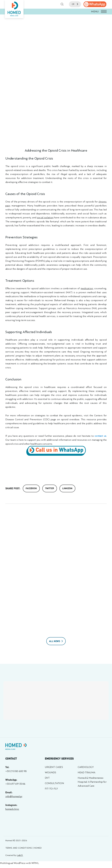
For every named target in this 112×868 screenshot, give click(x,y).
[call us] (95, 4)
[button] (56, 12)
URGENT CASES (54, 767)
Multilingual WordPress (13, 863)
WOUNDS (51, 773)
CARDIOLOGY (86, 767)
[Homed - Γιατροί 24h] (16, 747)
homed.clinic (12, 809)
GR (75, 4)
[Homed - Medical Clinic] (14, 9)
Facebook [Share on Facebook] (31, 488)
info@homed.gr (14, 796)
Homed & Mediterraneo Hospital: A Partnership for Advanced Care (92, 782)
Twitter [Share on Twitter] (50, 488)
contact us (100, 436)
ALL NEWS (56, 641)
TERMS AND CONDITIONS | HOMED (24, 848)
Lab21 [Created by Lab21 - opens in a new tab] (20, 855)
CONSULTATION (54, 783)
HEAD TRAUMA (87, 773)
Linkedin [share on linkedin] (67, 488)
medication (87, 288)
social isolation (45, 218)
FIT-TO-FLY (51, 789)
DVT (47, 778)
